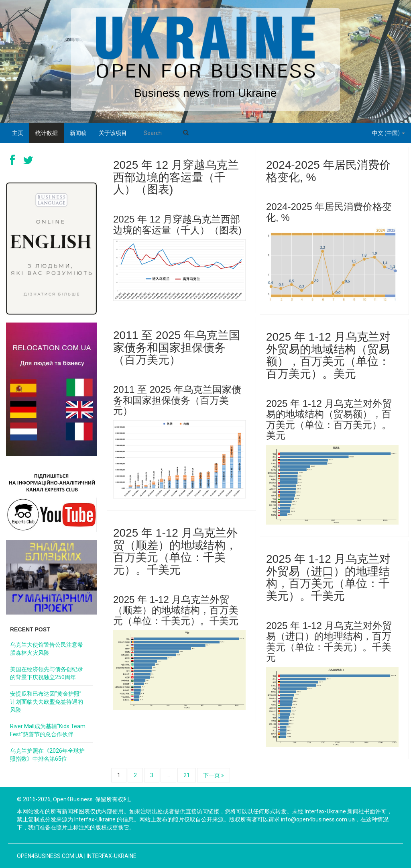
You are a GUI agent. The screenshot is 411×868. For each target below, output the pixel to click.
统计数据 (47, 133)
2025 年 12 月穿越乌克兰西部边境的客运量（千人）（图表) (176, 177)
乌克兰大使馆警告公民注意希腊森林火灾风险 (47, 649)
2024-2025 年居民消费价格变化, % (328, 171)
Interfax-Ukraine (112, 856)
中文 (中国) (389, 133)
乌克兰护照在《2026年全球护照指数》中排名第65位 (47, 755)
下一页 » (214, 775)
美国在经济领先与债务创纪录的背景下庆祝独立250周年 (47, 673)
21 (187, 775)
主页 (18, 133)
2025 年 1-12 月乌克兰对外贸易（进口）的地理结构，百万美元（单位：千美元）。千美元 (328, 577)
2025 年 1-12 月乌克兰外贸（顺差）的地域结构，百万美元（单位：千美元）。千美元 (175, 551)
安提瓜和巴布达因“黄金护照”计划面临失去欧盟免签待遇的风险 (47, 702)
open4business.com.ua (50, 856)
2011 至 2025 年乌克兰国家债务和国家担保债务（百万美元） (177, 348)
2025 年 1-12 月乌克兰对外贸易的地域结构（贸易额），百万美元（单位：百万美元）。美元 (328, 355)
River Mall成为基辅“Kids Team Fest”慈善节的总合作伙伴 (48, 730)
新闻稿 (78, 133)
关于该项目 (113, 133)
